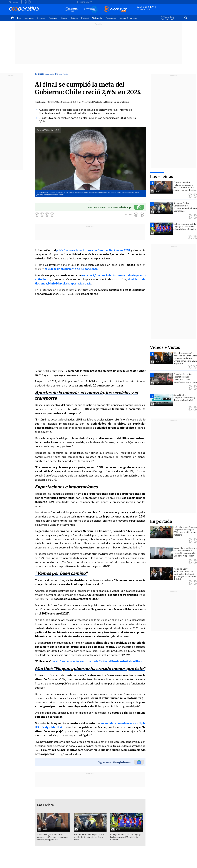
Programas (111, 18)
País (19, 18)
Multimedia (97, 18)
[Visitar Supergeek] (172, 20)
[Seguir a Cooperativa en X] (25, 2)
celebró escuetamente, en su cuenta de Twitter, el (97, 661)
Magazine (29, 18)
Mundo (64, 18)
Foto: (39, 130)
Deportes (41, 18)
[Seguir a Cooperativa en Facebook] (22, 2)
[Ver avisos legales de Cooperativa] (163, 20)
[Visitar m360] (167, 20)
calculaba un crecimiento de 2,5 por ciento (71, 269)
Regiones (53, 18)
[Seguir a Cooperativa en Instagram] (29, 2)
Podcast (85, 18)
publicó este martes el (93, 250)
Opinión (74, 18)
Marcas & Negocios (129, 18)
